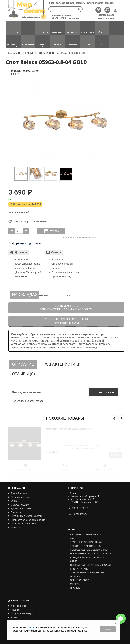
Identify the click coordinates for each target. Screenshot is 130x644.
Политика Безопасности (23, 524)
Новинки (14, 602)
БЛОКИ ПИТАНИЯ (79, 569)
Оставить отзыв (104, 392)
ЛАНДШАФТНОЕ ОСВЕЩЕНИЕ (86, 557)
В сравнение (38, 222)
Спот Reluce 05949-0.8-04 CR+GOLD (69, 429)
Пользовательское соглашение (27, 520)
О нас (52, 3)
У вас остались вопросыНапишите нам (66, 321)
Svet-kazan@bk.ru (77, 514)
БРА (71, 538)
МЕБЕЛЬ (74, 584)
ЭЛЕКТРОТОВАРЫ (79, 580)
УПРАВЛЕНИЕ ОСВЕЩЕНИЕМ (86, 573)
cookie (31, 628)
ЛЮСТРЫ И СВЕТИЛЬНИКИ (84, 535)
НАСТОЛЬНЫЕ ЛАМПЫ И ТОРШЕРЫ (89, 554)
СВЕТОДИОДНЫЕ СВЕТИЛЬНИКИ (88, 550)
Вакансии (109, 3)
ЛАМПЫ (73, 561)
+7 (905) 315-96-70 (106, 15)
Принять (108, 629)
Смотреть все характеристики (80, 237)
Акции (13, 610)
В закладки (17, 222)
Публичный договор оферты (25, 516)
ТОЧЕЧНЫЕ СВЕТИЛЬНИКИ (85, 542)
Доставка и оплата (65, 3)
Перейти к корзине (20, 497)
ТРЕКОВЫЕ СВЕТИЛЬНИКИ (84, 546)
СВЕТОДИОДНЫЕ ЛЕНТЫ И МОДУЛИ (90, 565)
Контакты (80, 3)
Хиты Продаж (17, 598)
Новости (14, 527)
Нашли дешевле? (19, 212)
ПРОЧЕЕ (74, 588)
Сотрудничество (95, 3)
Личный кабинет (18, 493)
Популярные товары (21, 606)
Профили (74, 576)
